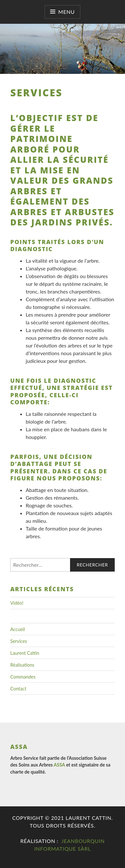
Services (19, 641)
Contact (18, 689)
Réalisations (22, 665)
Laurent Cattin (25, 653)
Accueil (18, 629)
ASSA (59, 765)
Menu (66, 12)
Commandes (23, 677)
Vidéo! (17, 603)
